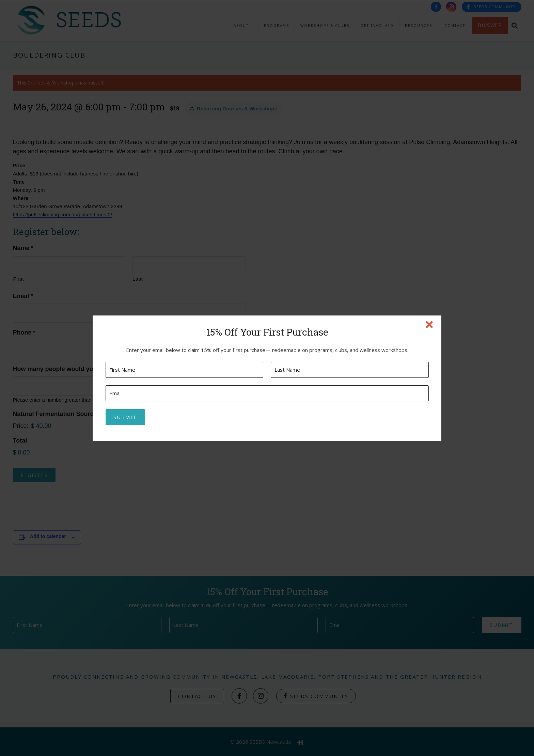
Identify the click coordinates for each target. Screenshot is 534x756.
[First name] (184, 370)
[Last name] (350, 370)
